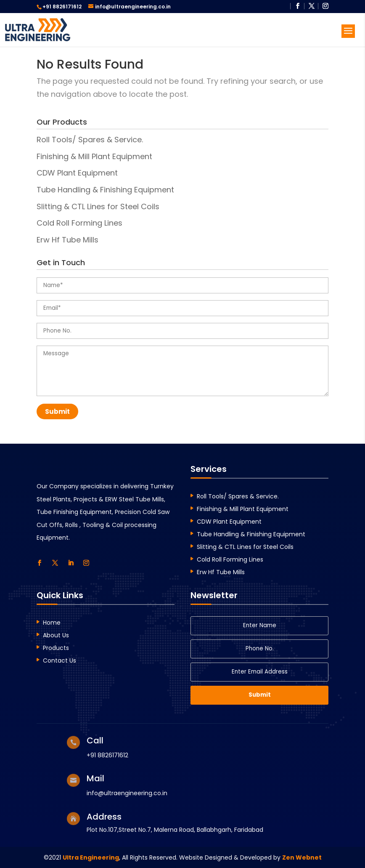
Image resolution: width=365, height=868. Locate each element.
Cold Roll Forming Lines (79, 223)
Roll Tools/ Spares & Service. (90, 140)
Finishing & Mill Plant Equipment (94, 156)
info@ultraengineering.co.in (127, 793)
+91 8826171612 (62, 7)
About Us (56, 636)
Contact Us (60, 661)
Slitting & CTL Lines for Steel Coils (98, 206)
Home (52, 623)
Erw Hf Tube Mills (67, 240)
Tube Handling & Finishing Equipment (105, 190)
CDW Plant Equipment (77, 173)
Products (56, 648)
